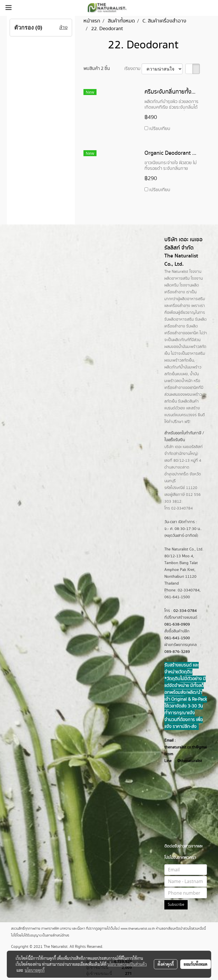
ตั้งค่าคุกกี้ (166, 964)
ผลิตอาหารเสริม (192, 299)
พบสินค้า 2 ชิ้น (97, 69)
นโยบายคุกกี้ (35, 970)
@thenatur (186, 761)
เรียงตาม (133, 69)
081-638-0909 (177, 624)
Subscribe (176, 905)
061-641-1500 (177, 638)
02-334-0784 (185, 611)
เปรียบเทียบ (160, 129)
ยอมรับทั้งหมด (196, 964)
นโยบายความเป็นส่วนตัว (127, 964)
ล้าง (63, 28)
